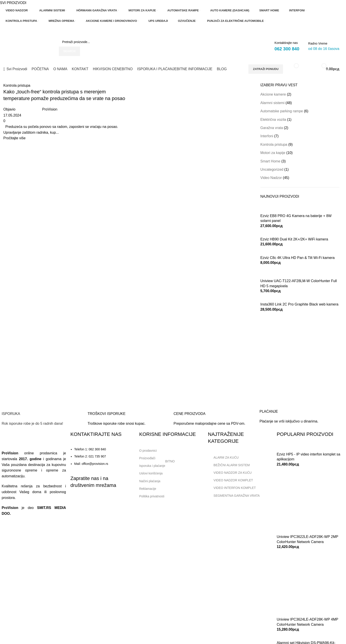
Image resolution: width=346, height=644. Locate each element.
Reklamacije (148, 489)
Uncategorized (272, 169)
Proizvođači (147, 458)
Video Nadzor (271, 178)
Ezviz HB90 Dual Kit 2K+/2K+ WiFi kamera (294, 239)
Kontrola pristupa (17, 85)
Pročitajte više (14, 138)
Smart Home (270, 161)
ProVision (50, 109)
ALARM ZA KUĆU (223, 457)
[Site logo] (28, 46)
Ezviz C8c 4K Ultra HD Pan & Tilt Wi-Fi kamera (298, 258)
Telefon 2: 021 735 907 (90, 456)
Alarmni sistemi (272, 103)
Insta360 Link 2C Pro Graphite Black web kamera (299, 304)
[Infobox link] (43, 412)
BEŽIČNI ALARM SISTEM (229, 465)
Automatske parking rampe (282, 111)
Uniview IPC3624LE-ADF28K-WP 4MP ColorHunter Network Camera (307, 622)
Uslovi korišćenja (151, 473)
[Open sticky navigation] (15, 69)
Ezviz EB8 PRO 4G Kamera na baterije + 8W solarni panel (296, 218)
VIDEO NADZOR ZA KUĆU (230, 473)
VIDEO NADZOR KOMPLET (230, 480)
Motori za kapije (273, 153)
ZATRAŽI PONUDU (266, 69)
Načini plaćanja (150, 481)
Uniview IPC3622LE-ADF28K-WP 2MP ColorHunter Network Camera (307, 539)
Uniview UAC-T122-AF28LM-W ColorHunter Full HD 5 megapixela (299, 283)
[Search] (93, 42)
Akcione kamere (273, 94)
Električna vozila (273, 120)
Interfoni (267, 136)
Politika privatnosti (152, 496)
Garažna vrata (272, 128)
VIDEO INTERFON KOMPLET (232, 488)
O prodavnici (148, 451)
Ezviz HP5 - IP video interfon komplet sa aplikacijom (308, 457)
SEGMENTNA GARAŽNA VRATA (234, 496)
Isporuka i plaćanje (157, 465)
